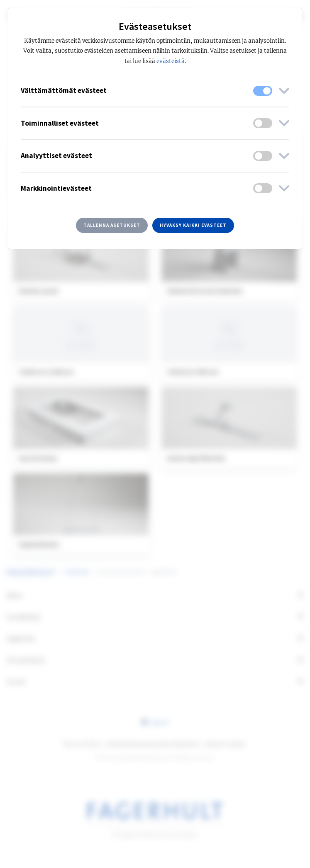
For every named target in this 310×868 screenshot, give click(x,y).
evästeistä (171, 61)
